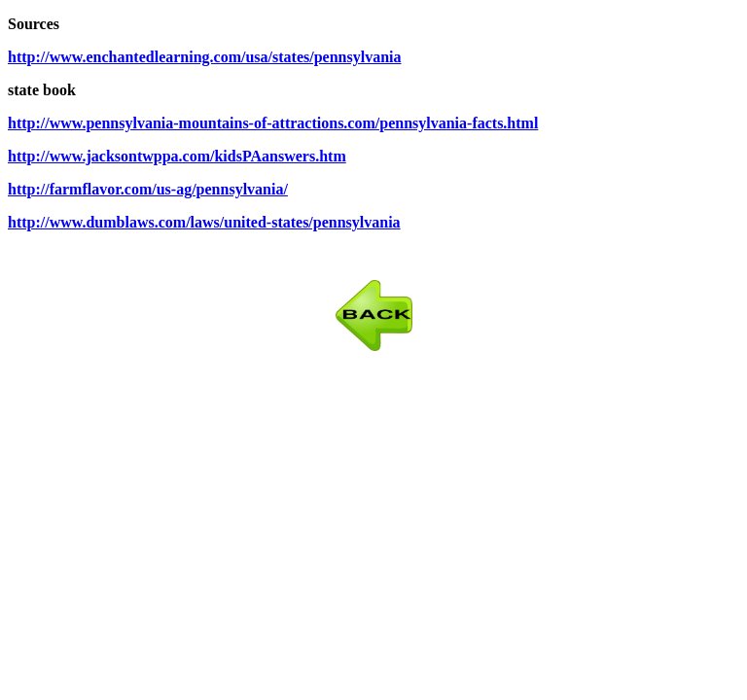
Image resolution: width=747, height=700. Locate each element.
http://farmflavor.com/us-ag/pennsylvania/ (148, 189)
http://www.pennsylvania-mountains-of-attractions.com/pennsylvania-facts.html (273, 123)
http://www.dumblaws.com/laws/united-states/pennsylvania (204, 222)
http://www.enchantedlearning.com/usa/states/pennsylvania (204, 57)
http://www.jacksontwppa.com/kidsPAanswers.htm (177, 156)
